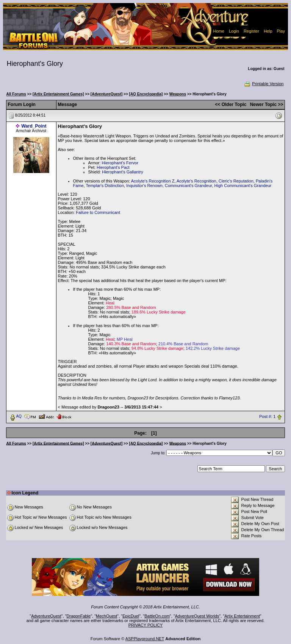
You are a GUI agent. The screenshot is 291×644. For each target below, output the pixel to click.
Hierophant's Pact (113, 167)
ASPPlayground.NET (145, 639)
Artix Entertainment (242, 616)
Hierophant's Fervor (120, 163)
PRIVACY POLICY (146, 625)
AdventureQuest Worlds (197, 616)
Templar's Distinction (105, 186)
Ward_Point (34, 126)
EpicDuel (131, 616)
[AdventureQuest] (106, 94)
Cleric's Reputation (236, 181)
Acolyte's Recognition (196, 181)
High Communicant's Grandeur (243, 186)
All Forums (16, 94)
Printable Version (264, 84)
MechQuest (106, 616)
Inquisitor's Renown (144, 186)
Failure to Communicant (98, 212)
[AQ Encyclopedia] (146, 94)
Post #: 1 (267, 416)
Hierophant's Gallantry (123, 172)
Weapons (178, 94)
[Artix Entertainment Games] (58, 94)
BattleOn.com (157, 616)
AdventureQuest (46, 616)
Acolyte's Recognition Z (153, 181)
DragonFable (79, 616)
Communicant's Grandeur (188, 186)
